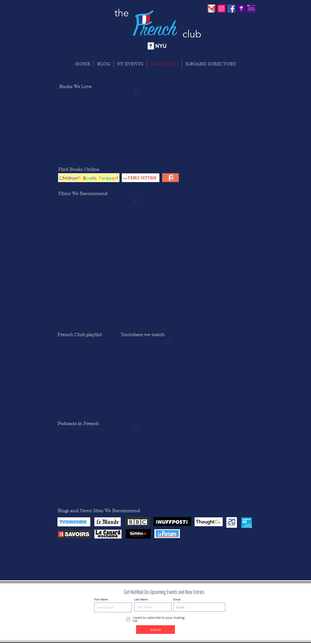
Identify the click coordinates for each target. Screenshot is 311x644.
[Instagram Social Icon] (221, 9)
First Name (101, 599)
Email (177, 599)
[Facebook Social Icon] (231, 9)
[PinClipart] (241, 9)
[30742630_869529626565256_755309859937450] (251, 9)
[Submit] (155, 630)
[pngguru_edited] (212, 9)
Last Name (141, 599)
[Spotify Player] (84, 375)
